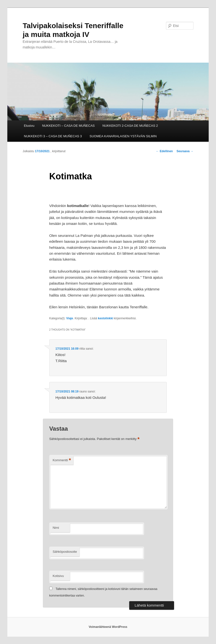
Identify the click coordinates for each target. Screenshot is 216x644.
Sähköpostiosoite (65, 552)
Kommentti (62, 460)
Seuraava (185, 151)
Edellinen (164, 151)
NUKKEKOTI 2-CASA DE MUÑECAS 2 (130, 126)
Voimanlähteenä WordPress (108, 627)
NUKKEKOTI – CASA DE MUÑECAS (69, 126)
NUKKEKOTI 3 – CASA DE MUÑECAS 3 (53, 136)
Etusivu (29, 126)
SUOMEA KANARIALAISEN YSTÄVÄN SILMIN (123, 136)
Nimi (56, 528)
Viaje (70, 318)
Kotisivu (58, 576)
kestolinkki (105, 318)
